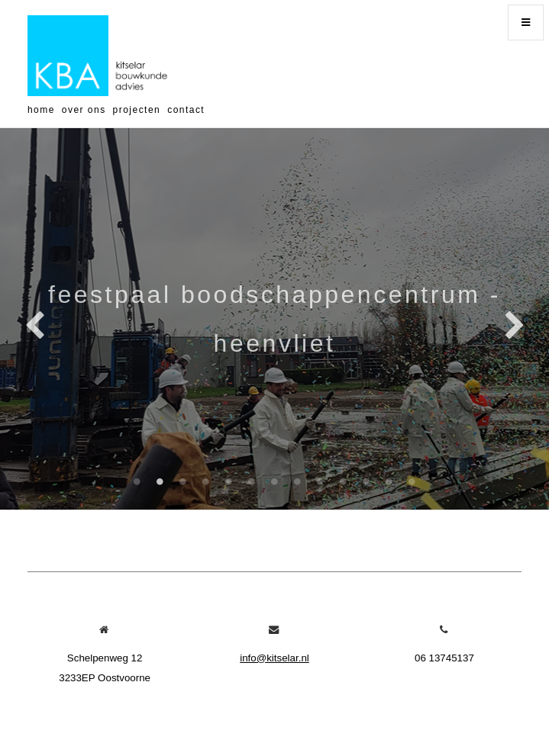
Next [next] (515, 327)
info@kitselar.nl (274, 658)
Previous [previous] (34, 327)
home (41, 110)
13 (412, 481)
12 (389, 481)
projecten (137, 110)
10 (344, 481)
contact (186, 110)
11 (367, 481)
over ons (84, 110)
